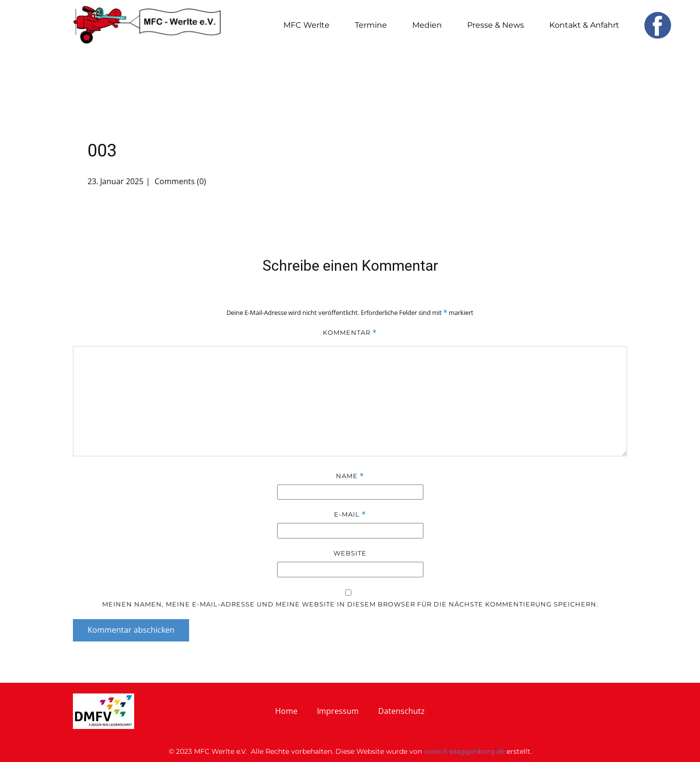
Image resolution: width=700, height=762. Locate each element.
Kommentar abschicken (131, 630)
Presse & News (496, 25)
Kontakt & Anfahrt (584, 25)
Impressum (338, 711)
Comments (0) (179, 181)
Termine (371, 25)
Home (286, 711)
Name (350, 476)
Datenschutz (402, 711)
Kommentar (350, 333)
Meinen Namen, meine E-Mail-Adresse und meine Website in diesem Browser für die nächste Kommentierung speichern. (350, 604)
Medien (427, 25)
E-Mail (350, 514)
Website (350, 553)
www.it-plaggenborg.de (464, 751)
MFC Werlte (306, 25)
